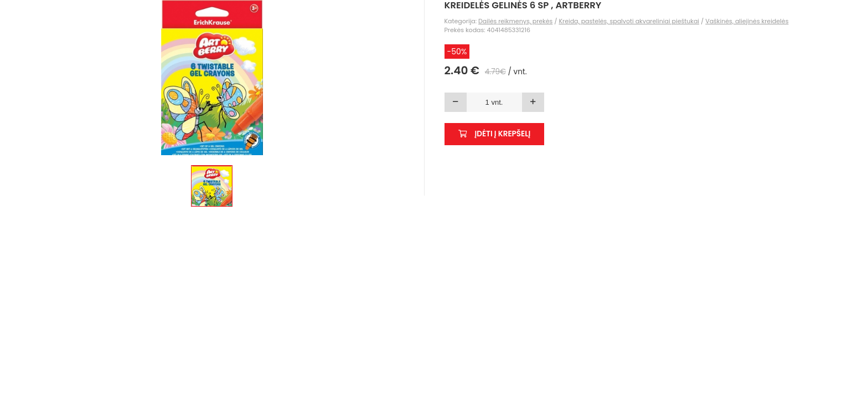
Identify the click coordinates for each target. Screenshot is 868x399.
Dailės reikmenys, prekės (515, 21)
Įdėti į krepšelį (495, 134)
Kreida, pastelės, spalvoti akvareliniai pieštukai (629, 21)
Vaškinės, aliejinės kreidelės (747, 21)
